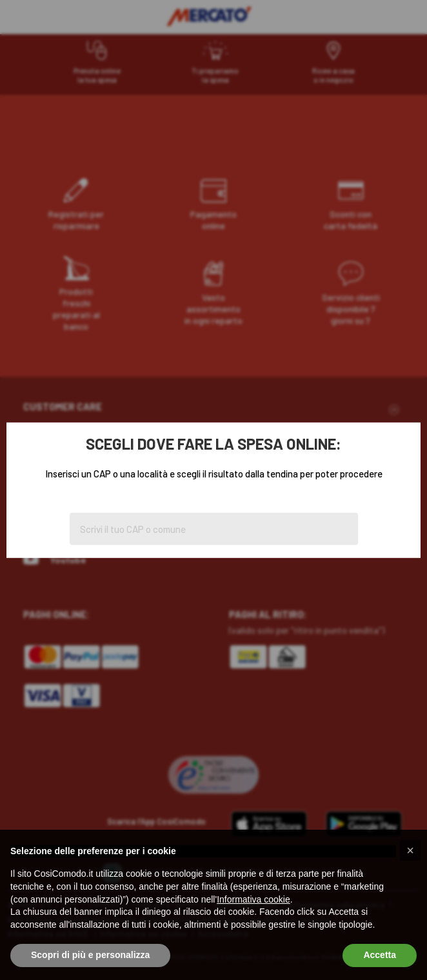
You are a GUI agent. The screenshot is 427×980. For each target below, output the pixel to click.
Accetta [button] (380, 955)
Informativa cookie (253, 899)
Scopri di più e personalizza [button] (90, 955)
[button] (410, 850)
